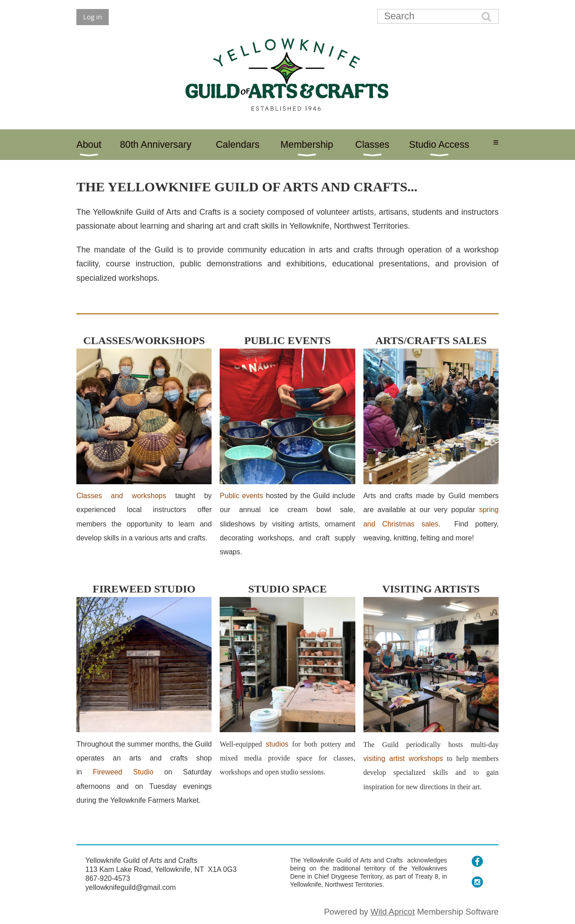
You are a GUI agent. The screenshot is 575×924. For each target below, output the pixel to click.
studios (277, 744)
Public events (241, 496)
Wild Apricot (393, 912)
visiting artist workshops (403, 758)
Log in (93, 17)
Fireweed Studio (123, 772)
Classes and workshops (121, 496)
